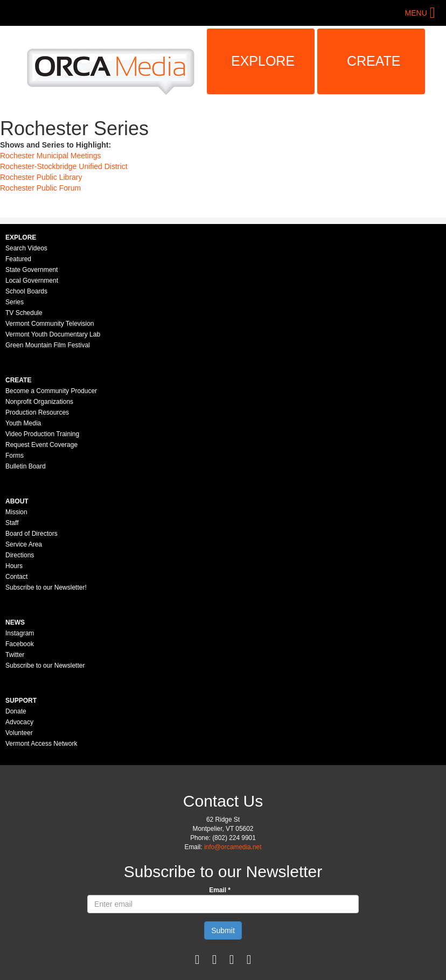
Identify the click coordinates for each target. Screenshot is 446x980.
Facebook (20, 644)
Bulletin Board (26, 466)
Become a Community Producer (51, 391)
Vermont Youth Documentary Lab (53, 334)
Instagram (20, 633)
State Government (32, 270)
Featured (18, 259)
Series (15, 302)
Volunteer (19, 733)
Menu (416, 13)
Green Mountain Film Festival (48, 345)
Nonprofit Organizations (39, 402)
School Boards (26, 291)
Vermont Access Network (41, 744)
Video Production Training (42, 434)
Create (374, 61)
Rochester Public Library (41, 177)
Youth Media (23, 423)
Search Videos (26, 248)
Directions (20, 555)
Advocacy (19, 722)
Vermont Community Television (50, 324)
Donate (16, 711)
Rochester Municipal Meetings (51, 156)
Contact (16, 577)
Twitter (15, 655)
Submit (223, 930)
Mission (16, 512)
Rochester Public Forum (40, 188)
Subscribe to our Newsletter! (46, 587)
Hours (14, 566)
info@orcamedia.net (233, 847)
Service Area (24, 544)
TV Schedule (24, 313)
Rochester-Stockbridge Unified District (64, 166)
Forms (15, 456)
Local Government (32, 281)
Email (220, 890)
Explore (263, 61)
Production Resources (37, 412)
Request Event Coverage (41, 445)
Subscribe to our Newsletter (45, 666)
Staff (12, 523)
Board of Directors (32, 534)
